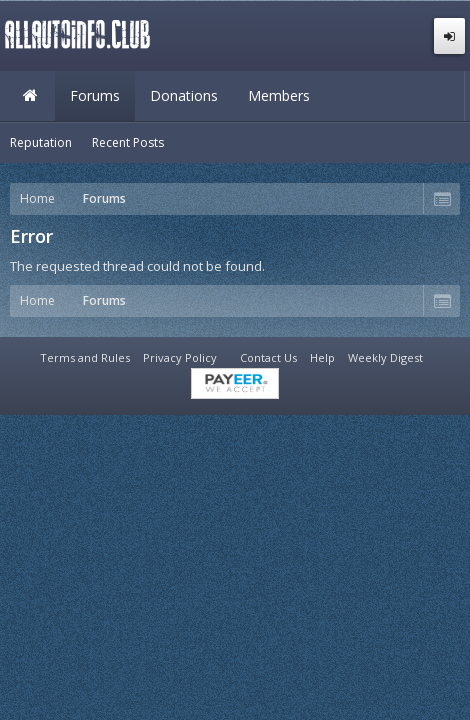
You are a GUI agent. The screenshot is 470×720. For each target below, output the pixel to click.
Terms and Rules (85, 357)
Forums (95, 95)
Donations (184, 95)
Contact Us (268, 357)
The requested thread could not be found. (137, 266)
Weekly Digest (385, 357)
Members (279, 95)
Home (30, 96)
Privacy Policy (180, 357)
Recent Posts (128, 142)
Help (322, 357)
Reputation (41, 142)
